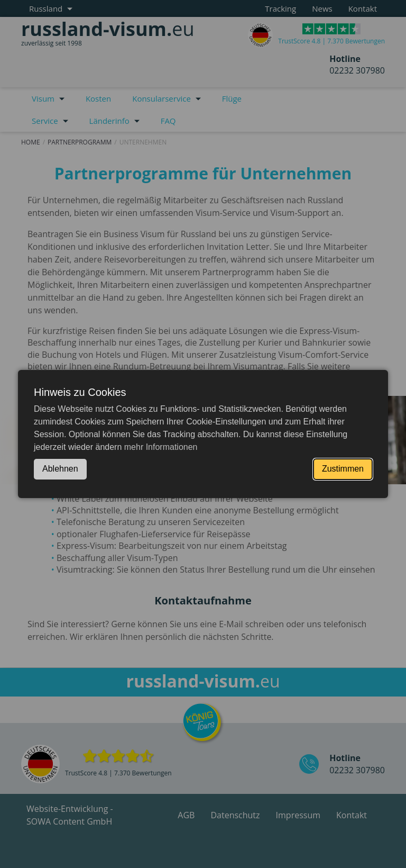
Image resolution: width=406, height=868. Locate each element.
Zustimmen (343, 469)
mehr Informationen (161, 447)
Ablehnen (60, 469)
